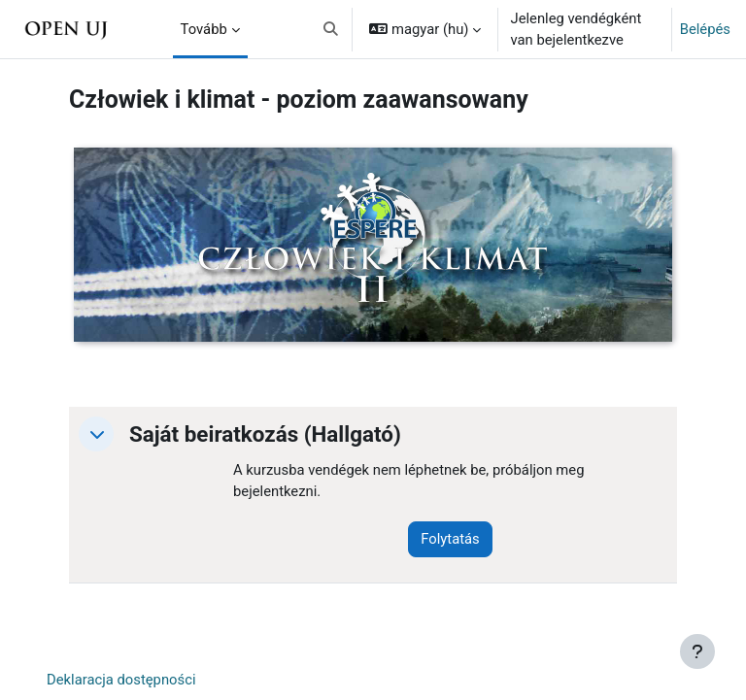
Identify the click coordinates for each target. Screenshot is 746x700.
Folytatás (450, 539)
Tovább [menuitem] (204, 29)
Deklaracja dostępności (121, 680)
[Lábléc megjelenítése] (697, 651)
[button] (331, 29)
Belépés (705, 29)
